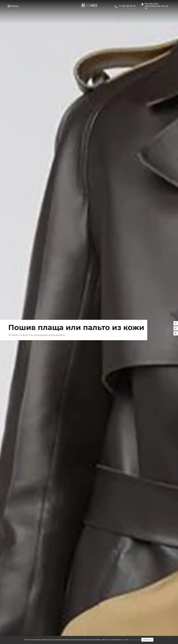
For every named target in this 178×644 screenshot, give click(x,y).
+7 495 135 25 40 (127, 6)
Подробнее (135, 640)
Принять (147, 640)
